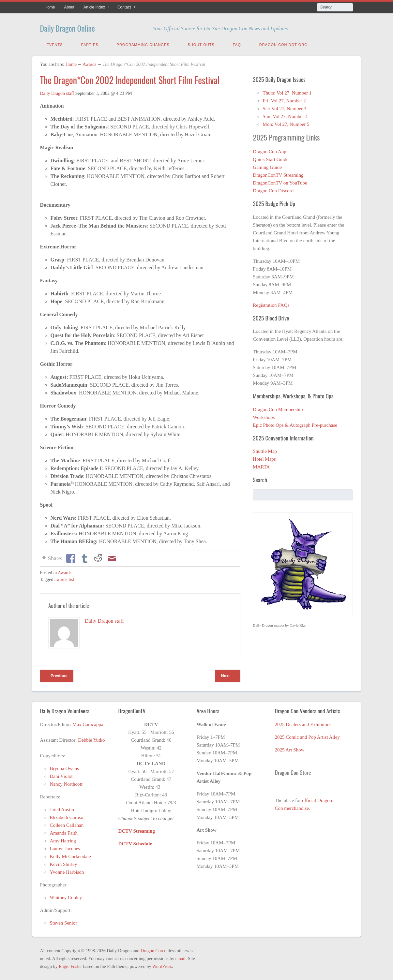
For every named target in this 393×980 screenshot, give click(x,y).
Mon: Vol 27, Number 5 (286, 123)
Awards (89, 63)
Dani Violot (61, 775)
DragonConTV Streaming (278, 174)
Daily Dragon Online (77, 27)
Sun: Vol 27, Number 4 (285, 115)
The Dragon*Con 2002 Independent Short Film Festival (130, 79)
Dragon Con (152, 950)
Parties (90, 43)
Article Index (94, 7)
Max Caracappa (88, 723)
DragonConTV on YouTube (280, 182)
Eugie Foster (70, 965)
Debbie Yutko (91, 739)
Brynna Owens (64, 767)
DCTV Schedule (135, 842)
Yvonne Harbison (67, 871)
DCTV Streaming (136, 830)
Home (50, 7)
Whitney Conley (66, 896)
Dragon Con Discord (273, 189)
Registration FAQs (271, 304)
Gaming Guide (267, 166)
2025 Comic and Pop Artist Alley (307, 736)
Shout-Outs (201, 43)
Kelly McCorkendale (70, 855)
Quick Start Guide (271, 158)
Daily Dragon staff (57, 92)
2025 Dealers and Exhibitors (302, 723)
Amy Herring (63, 839)
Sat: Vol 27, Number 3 (284, 107)
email (181, 957)
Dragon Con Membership (278, 408)
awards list (64, 578)
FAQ (237, 43)
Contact (124, 7)
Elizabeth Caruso (66, 816)
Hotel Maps (264, 458)
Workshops (264, 416)
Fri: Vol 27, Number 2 (284, 99)
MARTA (261, 466)
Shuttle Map (265, 450)
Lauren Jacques (65, 847)
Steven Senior (63, 922)
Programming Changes (143, 43)
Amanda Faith (63, 832)
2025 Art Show (289, 749)
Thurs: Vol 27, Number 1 (287, 92)
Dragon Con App (270, 150)
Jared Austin (62, 808)
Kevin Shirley (63, 863)
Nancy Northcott (66, 783)
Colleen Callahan (67, 824)
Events (54, 43)
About (69, 7)
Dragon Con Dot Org (283, 43)
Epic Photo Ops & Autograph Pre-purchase (295, 424)
